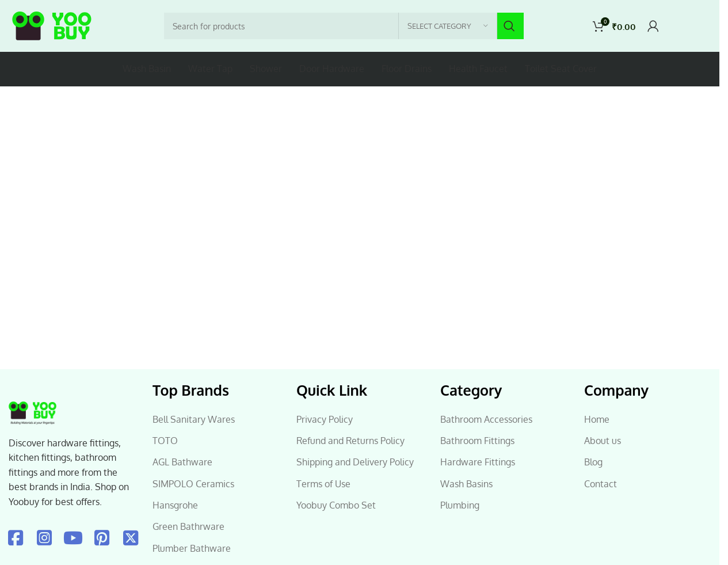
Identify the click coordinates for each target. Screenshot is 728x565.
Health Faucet (478, 69)
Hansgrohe (175, 505)
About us (603, 441)
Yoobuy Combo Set (336, 505)
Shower (266, 69)
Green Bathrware (188, 526)
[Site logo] (52, 26)
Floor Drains (407, 69)
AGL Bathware (182, 462)
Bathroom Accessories (486, 419)
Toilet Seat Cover (561, 69)
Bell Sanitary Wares (194, 419)
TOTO (165, 441)
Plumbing (460, 505)
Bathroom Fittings (477, 441)
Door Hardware (332, 69)
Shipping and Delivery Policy (355, 462)
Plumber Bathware (192, 548)
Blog (593, 462)
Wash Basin (147, 69)
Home (597, 419)
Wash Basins (466, 484)
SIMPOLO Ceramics (193, 484)
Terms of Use (323, 484)
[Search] (344, 26)
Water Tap (210, 69)
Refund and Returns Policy (350, 441)
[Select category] (448, 26)
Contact (601, 484)
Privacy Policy (325, 419)
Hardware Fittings (478, 462)
